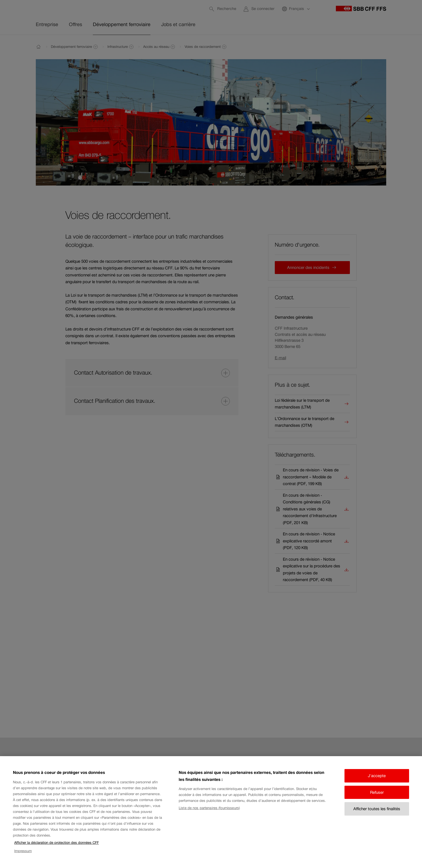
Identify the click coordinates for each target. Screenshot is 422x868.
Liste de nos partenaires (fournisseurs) (209, 813)
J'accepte (377, 781)
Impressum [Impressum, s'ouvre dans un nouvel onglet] (23, 856)
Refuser (377, 797)
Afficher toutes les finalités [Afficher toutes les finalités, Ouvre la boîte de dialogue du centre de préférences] (377, 814)
